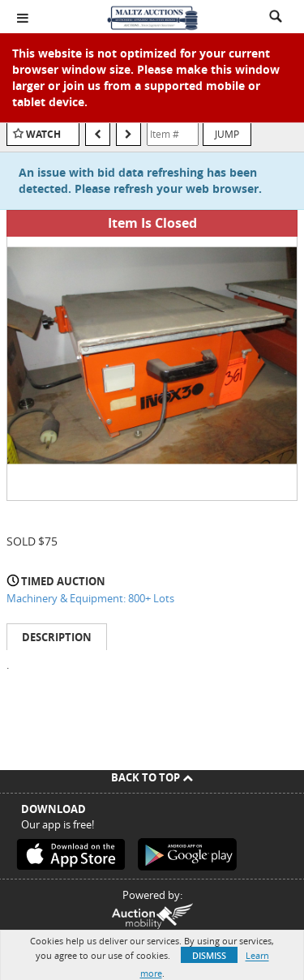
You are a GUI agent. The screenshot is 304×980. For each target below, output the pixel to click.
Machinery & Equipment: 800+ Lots (90, 598)
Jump (227, 134)
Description (57, 637)
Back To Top (152, 777)
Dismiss (209, 955)
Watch (43, 134)
